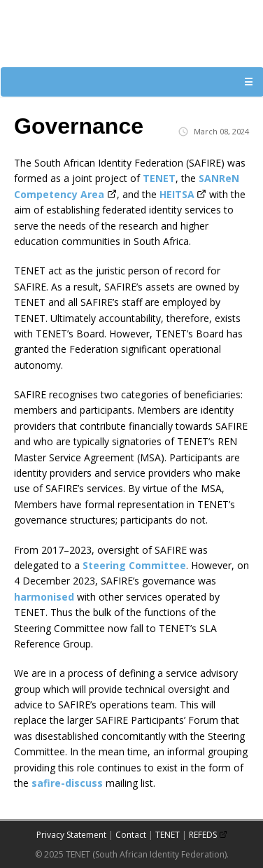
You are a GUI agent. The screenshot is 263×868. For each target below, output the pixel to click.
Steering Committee (134, 565)
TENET (159, 178)
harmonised (44, 597)
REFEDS (203, 835)
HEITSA (177, 194)
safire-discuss (67, 783)
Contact (131, 835)
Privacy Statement (71, 835)
